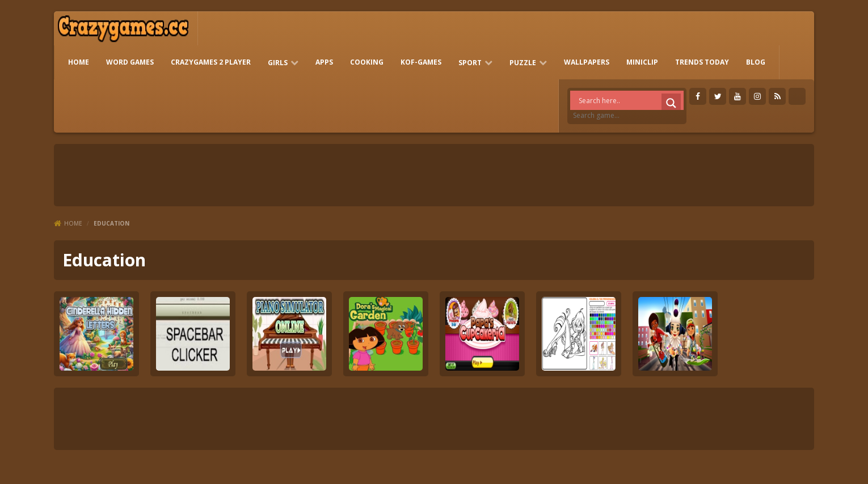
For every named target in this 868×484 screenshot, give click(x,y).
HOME (79, 62)
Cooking (367, 62)
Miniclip (642, 62)
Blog (756, 62)
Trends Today (702, 62)
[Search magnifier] (671, 103)
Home (73, 223)
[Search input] (630, 100)
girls (278, 63)
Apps (324, 62)
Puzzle (523, 63)
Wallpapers (587, 62)
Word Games (130, 62)
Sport (470, 63)
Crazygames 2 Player (211, 62)
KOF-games (421, 62)
